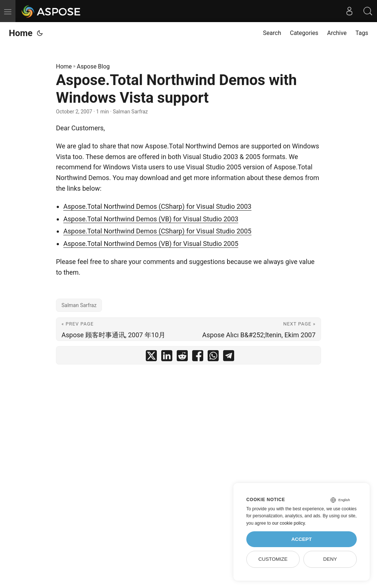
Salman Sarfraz (79, 305)
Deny (330, 559)
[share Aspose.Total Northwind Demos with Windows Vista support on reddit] (182, 357)
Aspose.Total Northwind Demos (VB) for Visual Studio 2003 (151, 219)
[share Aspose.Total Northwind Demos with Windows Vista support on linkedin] (167, 357)
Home (21, 33)
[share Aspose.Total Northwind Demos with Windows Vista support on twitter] (151, 357)
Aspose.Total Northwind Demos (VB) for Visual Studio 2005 (151, 244)
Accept (302, 539)
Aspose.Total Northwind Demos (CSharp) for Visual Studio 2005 (157, 231)
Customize (273, 559)
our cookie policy (288, 523)
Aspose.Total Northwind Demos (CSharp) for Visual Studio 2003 (157, 206)
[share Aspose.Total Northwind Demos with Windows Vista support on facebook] (198, 357)
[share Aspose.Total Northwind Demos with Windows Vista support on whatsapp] (213, 357)
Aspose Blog (93, 66)
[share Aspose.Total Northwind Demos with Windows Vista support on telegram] (229, 357)
